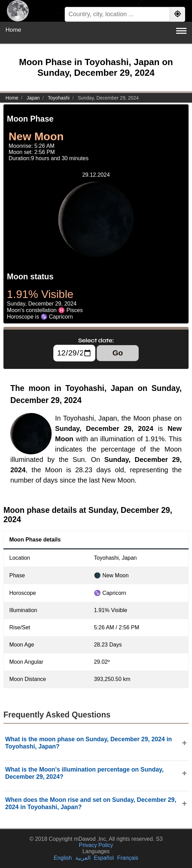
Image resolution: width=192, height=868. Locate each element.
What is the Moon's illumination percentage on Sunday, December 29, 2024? (84, 773)
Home (13, 30)
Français (127, 858)
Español (104, 858)
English (63, 858)
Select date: (96, 340)
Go (118, 353)
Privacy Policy (96, 845)
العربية (83, 858)
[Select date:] (74, 353)
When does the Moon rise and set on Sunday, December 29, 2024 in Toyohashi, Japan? (91, 803)
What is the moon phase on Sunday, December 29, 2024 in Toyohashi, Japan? (89, 743)
